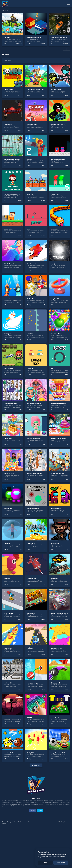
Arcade (66, 165)
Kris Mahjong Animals (10, 404)
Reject (45, 863)
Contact (20, 862)
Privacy (9, 862)
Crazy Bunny (31, 194)
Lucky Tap (30, 369)
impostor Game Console (58, 159)
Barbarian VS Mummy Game (12, 159)
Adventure (19, 44)
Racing (67, 584)
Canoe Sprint (8, 648)
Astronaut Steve (9, 229)
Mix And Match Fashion (34, 404)
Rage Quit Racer (55, 264)
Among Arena (8, 508)
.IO (21, 514)
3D (68, 235)
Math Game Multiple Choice (12, 194)
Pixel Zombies (8, 124)
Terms (4, 862)
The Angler (7, 38)
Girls (44, 410)
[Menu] (69, 4)
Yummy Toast (8, 439)
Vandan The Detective (57, 473)
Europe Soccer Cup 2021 (58, 753)
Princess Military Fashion (35, 473)
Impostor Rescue (56, 508)
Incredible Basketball (10, 753)
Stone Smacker (8, 369)
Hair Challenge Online (10, 264)
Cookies (15, 862)
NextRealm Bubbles (33, 508)
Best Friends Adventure (34, 38)
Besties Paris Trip (9, 473)
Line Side (30, 334)
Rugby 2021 (31, 753)
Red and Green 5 (55, 194)
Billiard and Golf (55, 683)
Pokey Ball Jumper (33, 683)
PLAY (5, 44)
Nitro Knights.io (32, 578)
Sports (43, 689)
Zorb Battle (7, 543)
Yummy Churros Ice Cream (58, 404)
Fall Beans (7, 578)
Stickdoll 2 (30, 159)
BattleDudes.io (55, 543)
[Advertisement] (36, 789)
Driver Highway (8, 613)
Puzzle (43, 340)
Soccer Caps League (57, 718)
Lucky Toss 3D (55, 299)
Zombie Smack (8, 89)
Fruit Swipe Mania (56, 334)
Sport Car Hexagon (56, 648)
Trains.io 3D (54, 229)
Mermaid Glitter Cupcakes (58, 439)
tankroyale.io (31, 543)
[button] (64, 49)
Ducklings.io (7, 334)
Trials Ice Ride (8, 683)
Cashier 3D (30, 299)
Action (20, 95)
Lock (52, 369)
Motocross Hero (32, 124)
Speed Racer (31, 613)
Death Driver (54, 578)
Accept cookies (61, 863)
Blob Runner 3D (32, 264)
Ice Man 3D (7, 299)
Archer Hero (7, 718)
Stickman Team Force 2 (58, 124)
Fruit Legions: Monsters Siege (36, 89)
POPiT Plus (30, 718)
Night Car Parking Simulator (59, 38)
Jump (29, 229)
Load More (36, 765)
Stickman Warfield (56, 89)
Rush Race (30, 648)
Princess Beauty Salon (34, 439)
